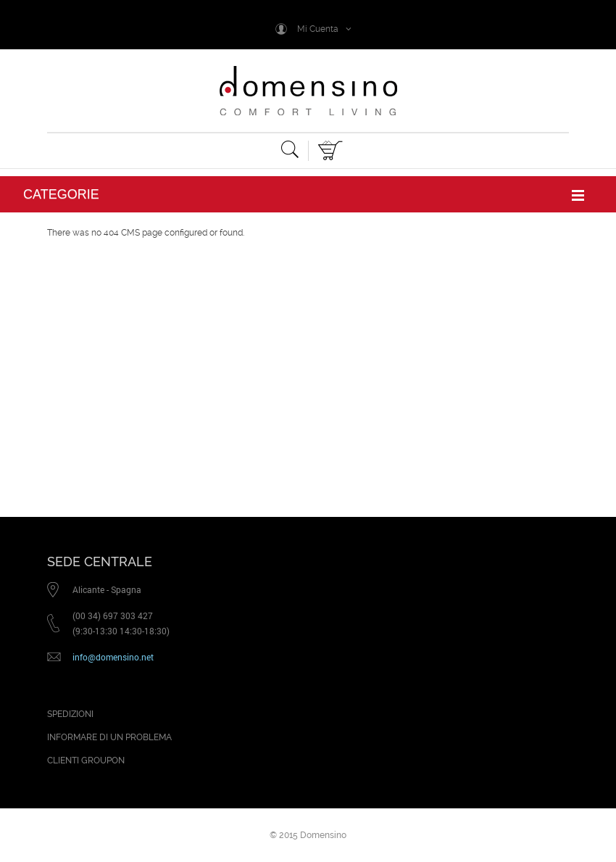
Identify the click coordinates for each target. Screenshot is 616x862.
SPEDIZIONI (70, 714)
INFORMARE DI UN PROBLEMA (109, 737)
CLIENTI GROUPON (86, 761)
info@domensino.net (113, 657)
